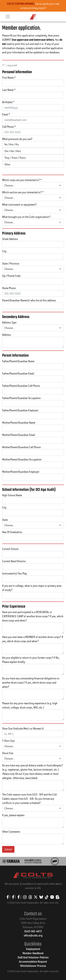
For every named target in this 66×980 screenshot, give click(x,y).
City (4, 251)
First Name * (9, 78)
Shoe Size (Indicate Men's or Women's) (23, 728)
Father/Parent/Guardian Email (18, 373)
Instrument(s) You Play (15, 573)
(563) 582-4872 (33, 931)
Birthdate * (8, 102)
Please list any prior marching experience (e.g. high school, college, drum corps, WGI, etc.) (30, 705)
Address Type (9, 322)
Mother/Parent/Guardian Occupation (22, 459)
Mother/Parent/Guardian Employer (21, 472)
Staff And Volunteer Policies (33, 957)
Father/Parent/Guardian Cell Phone (21, 386)
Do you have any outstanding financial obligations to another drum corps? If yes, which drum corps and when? (31, 683)
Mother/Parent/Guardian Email (19, 435)
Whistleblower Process (33, 966)
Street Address (10, 239)
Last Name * (9, 90)
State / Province (11, 263)
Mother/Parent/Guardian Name (19, 423)
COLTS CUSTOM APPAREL (21, 4)
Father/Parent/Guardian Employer (20, 410)
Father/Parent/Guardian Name (18, 361)
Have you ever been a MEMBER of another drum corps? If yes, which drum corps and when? (33, 639)
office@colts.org (33, 935)
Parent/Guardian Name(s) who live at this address (29, 300)
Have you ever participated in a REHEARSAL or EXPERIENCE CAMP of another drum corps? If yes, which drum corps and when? (33, 616)
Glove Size (8, 753)
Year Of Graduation (12, 532)
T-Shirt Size (8, 741)
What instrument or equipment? (19, 205)
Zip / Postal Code (11, 276)
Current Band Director (14, 561)
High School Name (12, 495)
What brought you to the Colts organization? (26, 217)
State (5, 520)
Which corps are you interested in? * (22, 180)
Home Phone (9, 288)
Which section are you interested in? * (23, 192)
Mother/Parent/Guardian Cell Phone (21, 447)
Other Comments (11, 832)
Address (7, 335)
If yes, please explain (13, 815)
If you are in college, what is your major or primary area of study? (32, 588)
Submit (8, 849)
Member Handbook (33, 953)
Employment (33, 949)
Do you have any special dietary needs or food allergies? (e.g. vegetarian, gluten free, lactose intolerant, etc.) (33, 772)
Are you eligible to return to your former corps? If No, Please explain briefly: (31, 660)
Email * (6, 114)
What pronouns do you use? (17, 139)
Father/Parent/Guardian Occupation (21, 398)
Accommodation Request (33, 961)
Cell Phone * (9, 127)
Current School (10, 549)
